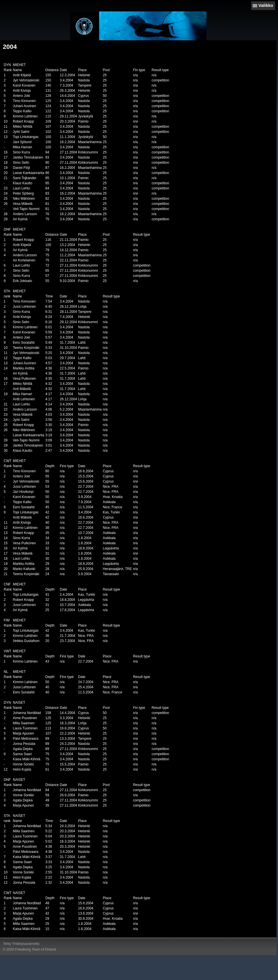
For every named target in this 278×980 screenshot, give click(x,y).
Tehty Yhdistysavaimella (21, 944)
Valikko (266, 5)
